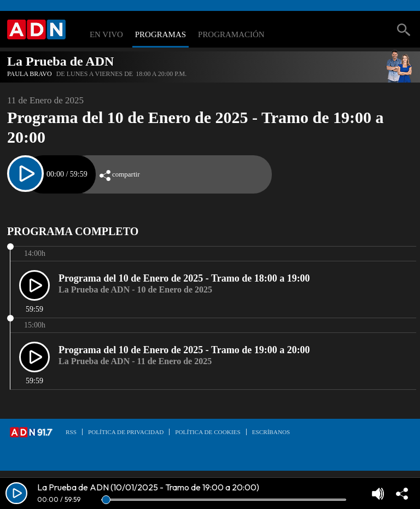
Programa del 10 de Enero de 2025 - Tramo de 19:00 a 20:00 (184, 350)
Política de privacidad (126, 432)
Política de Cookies (208, 432)
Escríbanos (271, 432)
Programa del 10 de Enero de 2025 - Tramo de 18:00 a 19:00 (184, 278)
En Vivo (106, 35)
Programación (231, 35)
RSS (71, 432)
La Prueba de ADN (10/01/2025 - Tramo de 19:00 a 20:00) (148, 487)
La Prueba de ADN (60, 61)
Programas (161, 35)
